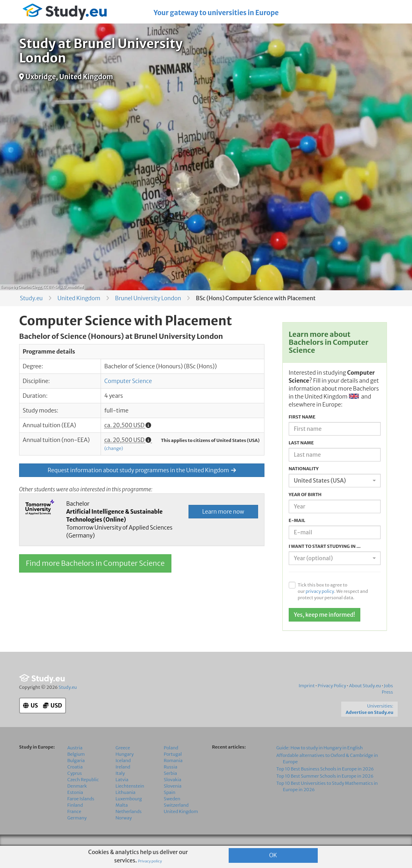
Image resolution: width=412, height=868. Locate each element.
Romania (173, 776)
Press (387, 708)
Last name (301, 443)
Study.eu (31, 298)
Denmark (77, 802)
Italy (120, 789)
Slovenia (173, 802)
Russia (171, 783)
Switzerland (176, 821)
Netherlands (129, 827)
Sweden (172, 815)
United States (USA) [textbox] (320, 481)
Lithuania (126, 808)
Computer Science (128, 381)
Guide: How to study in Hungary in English (320, 764)
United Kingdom (79, 298)
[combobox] (335, 481)
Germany (77, 834)
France (74, 827)
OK (273, 855)
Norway (124, 834)
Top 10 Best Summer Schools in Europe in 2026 (325, 792)
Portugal (173, 770)
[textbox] (332, 558)
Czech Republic (83, 796)
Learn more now (223, 512)
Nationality (304, 469)
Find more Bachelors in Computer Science (95, 563)
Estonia (75, 808)
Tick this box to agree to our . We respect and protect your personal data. (333, 591)
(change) (114, 448)
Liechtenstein (130, 802)
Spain (170, 808)
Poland (171, 764)
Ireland (123, 783)
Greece (123, 764)
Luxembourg (129, 815)
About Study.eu (365, 702)
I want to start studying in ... (325, 546)
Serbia (170, 789)
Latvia (122, 796)
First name (302, 417)
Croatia (75, 783)
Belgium (76, 770)
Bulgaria (76, 776)
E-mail (297, 520)
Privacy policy (150, 861)
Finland (75, 821)
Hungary (125, 770)
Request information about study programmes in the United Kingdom (142, 470)
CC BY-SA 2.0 (55, 287)
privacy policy (320, 591)
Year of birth (305, 495)
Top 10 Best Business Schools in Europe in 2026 (325, 785)
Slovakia (173, 796)
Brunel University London (148, 298)
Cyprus (75, 789)
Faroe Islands (81, 815)
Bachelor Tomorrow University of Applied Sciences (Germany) (119, 520)
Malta (122, 821)
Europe (7, 287)
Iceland (123, 776)
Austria (75, 764)
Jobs (388, 702)
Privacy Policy (332, 702)
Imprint (307, 702)
